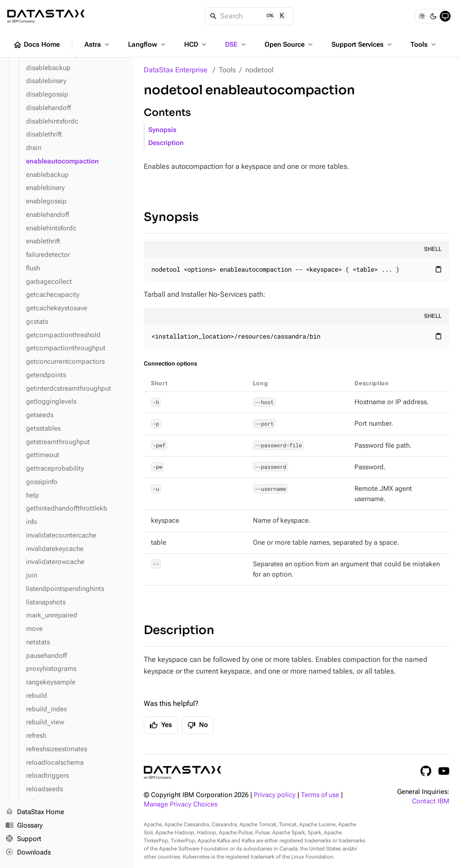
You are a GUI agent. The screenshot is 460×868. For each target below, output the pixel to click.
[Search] (250, 16)
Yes (161, 725)
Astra (98, 44)
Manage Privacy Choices (181, 804)
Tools (424, 44)
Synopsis (162, 130)
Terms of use (320, 795)
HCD (196, 44)
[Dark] (433, 16)
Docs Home (36, 45)
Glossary (24, 826)
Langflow (148, 44)
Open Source (290, 44)
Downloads (28, 852)
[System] (445, 16)
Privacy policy (275, 795)
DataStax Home (35, 812)
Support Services (363, 44)
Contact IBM (431, 801)
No (198, 725)
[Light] (422, 16)
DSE (236, 44)
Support (23, 839)
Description (166, 143)
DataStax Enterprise (176, 70)
